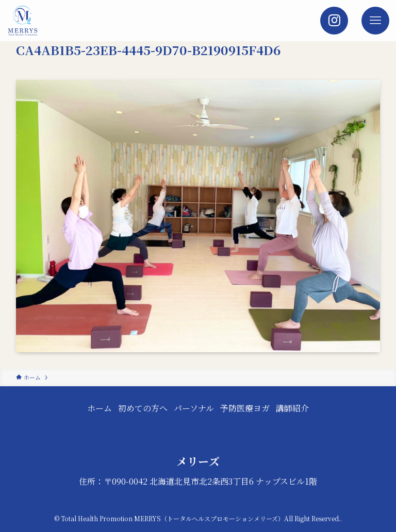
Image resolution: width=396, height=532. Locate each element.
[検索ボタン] (334, 21)
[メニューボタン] (375, 21)
